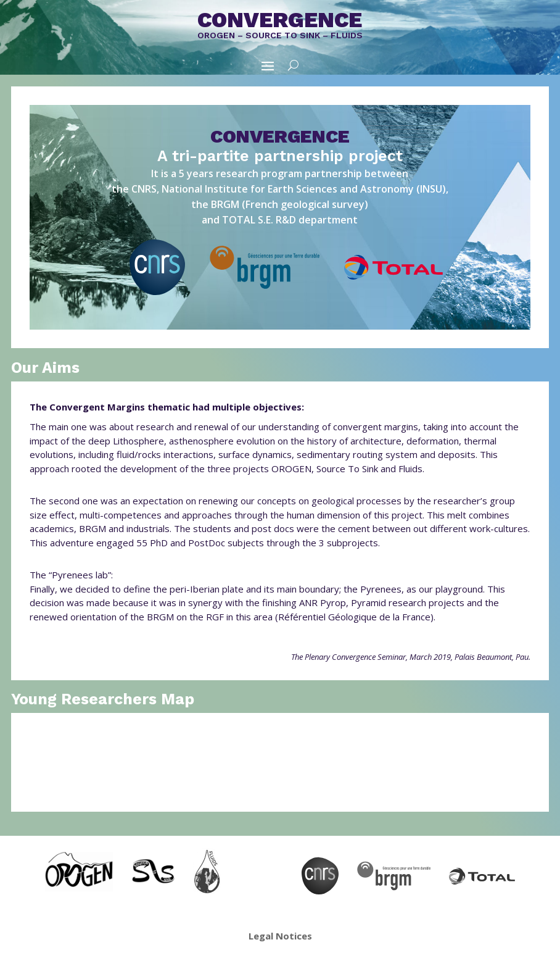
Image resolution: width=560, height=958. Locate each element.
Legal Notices (280, 936)
